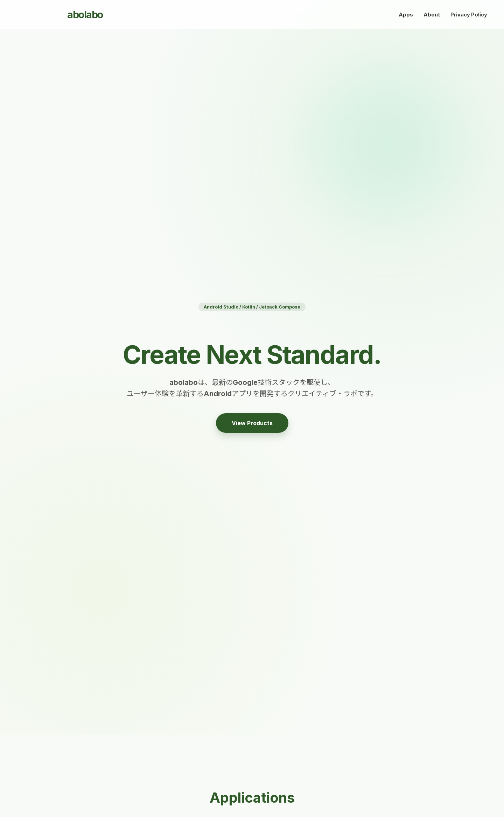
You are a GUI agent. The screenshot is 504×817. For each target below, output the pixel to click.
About (432, 15)
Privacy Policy (469, 15)
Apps (406, 15)
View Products (252, 423)
